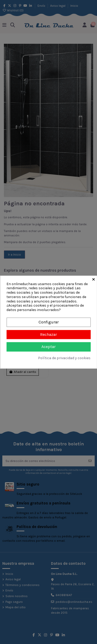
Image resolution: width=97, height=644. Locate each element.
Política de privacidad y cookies (64, 358)
